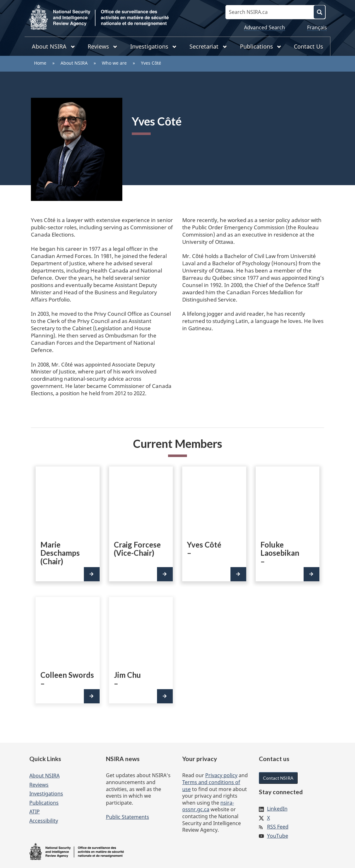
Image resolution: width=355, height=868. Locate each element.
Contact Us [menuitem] (308, 46)
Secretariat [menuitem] (208, 46)
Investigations (46, 794)
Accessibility (44, 821)
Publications (44, 803)
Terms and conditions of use (211, 786)
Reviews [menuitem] (103, 46)
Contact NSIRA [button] (278, 778)
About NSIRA (74, 63)
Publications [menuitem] (261, 46)
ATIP (35, 812)
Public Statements (128, 817)
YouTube (278, 836)
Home (40, 63)
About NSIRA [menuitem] (53, 46)
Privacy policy (221, 775)
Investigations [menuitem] (154, 46)
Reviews (39, 785)
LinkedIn (277, 809)
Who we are (114, 63)
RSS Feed (278, 827)
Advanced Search (265, 27)
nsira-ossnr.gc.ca (208, 806)
